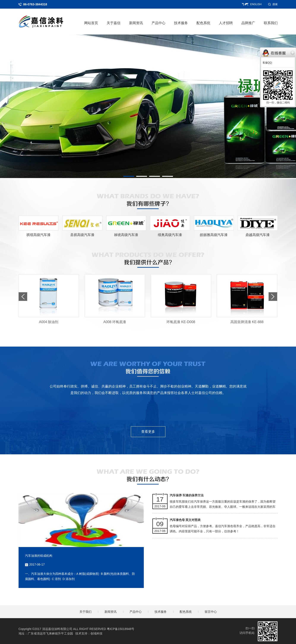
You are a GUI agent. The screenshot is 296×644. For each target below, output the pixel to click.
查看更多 (148, 432)
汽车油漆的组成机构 (39, 556)
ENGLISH (256, 4)
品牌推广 (248, 23)
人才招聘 (226, 23)
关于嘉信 (114, 23)
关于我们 (85, 612)
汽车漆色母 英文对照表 (185, 520)
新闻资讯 (136, 23)
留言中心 (211, 612)
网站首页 (91, 23)
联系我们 (271, 23)
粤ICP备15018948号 (121, 629)
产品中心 (158, 23)
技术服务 (181, 23)
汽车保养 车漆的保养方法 (187, 495)
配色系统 (203, 23)
